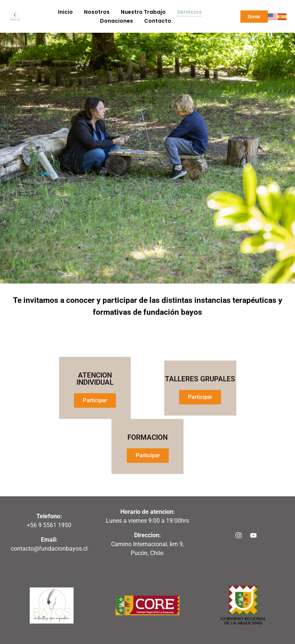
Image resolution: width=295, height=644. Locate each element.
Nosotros (97, 12)
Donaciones (116, 21)
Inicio (65, 12)
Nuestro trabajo (143, 12)
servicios (189, 12)
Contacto (158, 21)
